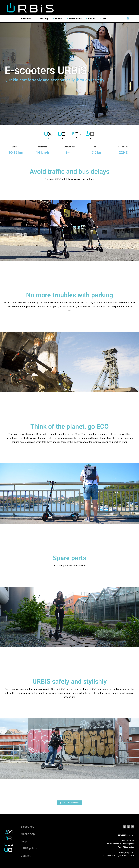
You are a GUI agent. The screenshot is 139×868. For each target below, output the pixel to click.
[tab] (49, 136)
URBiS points (29, 848)
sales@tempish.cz (127, 853)
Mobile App (28, 834)
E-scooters (27, 827)
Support (26, 841)
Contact (26, 856)
